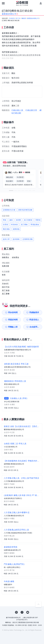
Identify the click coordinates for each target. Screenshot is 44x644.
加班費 (18, 220)
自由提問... (34, 327)
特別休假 (14, 225)
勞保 (5, 220)
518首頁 (12, 18)
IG (16, 612)
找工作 (18, 18)
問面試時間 (13, 320)
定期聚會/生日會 (9, 210)
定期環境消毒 (28, 239)
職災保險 (6, 229)
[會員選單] (41, 3)
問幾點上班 (13, 327)
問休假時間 (13, 312)
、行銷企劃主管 (30, 110)
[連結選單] (3, 3)
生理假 (5, 225)
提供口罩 (6, 239)
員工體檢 (24, 225)
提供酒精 (16, 239)
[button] (11, 191)
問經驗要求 (34, 312)
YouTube (28, 612)
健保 (11, 220)
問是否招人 (34, 320)
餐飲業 (24, 18)
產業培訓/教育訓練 (25, 210)
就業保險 (16, 229)
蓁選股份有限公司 (33, 18)
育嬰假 (38, 220)
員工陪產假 (28, 220)
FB (22, 612)
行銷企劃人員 (17, 110)
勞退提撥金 (35, 225)
